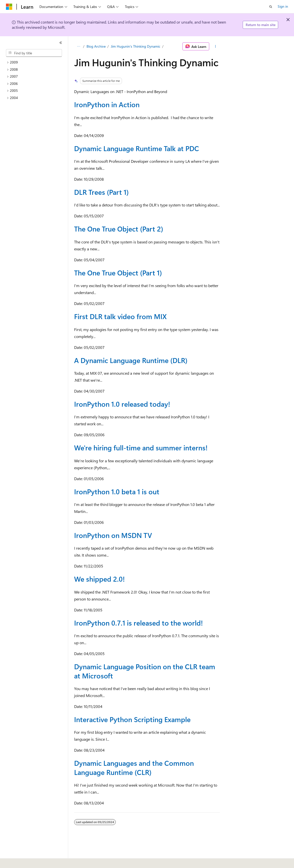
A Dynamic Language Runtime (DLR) (131, 360)
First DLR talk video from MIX (120, 316)
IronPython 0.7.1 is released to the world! (138, 623)
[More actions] (216, 46)
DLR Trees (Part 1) (101, 192)
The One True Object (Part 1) (118, 273)
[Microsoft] (9, 7)
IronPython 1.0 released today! (122, 404)
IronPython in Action (107, 104)
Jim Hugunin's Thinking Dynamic (136, 46)
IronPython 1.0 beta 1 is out (117, 491)
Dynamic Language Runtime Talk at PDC (137, 148)
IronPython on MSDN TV (113, 535)
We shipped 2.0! (99, 579)
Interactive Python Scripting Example (132, 719)
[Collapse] (61, 43)
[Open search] (271, 7)
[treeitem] (36, 62)
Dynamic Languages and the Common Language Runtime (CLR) (134, 767)
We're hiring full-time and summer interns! (141, 448)
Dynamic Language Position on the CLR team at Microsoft (145, 671)
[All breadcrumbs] (78, 46)
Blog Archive (96, 46)
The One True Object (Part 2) (119, 229)
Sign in (283, 6)
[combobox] (34, 53)
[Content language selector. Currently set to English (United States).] (29, 861)
